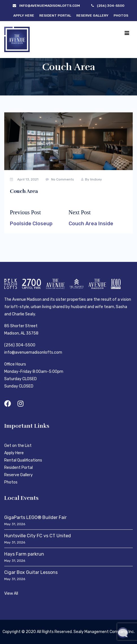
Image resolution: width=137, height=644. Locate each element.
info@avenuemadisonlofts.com (33, 352)
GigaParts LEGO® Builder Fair (35, 517)
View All (11, 593)
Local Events (21, 498)
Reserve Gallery (92, 15)
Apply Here (24, 15)
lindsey (96, 179)
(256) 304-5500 (20, 345)
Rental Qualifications (23, 460)
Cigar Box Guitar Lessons (31, 572)
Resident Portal (55, 15)
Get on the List (18, 446)
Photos (121, 15)
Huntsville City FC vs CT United (38, 536)
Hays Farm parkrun (24, 554)
